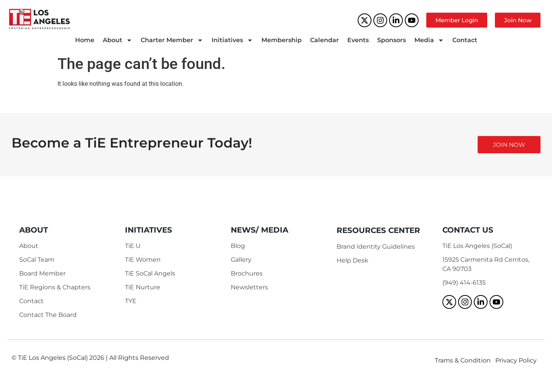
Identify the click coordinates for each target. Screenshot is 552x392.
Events (358, 40)
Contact (465, 40)
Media (429, 40)
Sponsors (392, 40)
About (117, 40)
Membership (282, 40)
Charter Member (172, 40)
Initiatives (232, 40)
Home (85, 40)
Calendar (324, 40)
